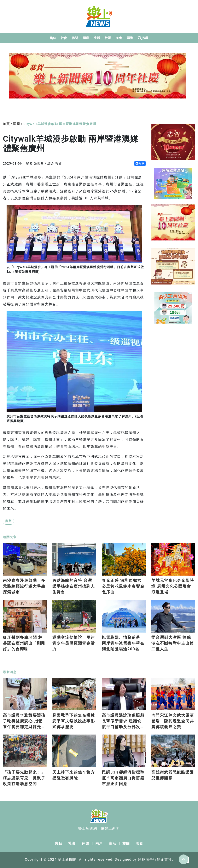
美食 (119, 38)
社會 (64, 38)
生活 (97, 38)
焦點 (53, 38)
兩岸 (86, 38)
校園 (108, 38)
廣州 (8, 521)
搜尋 (143, 38)
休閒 (75, 38)
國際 (130, 38)
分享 (140, 163)
